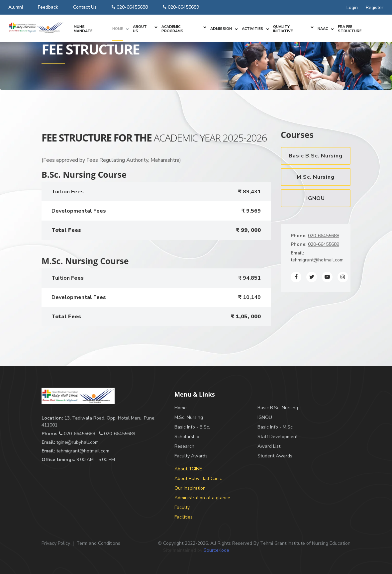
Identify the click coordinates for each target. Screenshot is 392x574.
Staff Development (278, 437)
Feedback (48, 7)
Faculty (182, 507)
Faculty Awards (191, 456)
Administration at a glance (202, 498)
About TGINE (188, 469)
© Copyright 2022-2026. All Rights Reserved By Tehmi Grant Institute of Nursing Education (254, 543)
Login (352, 7)
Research (184, 446)
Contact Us (85, 7)
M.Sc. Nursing (315, 177)
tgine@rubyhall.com (78, 442)
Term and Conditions (98, 543)
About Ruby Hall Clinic (198, 478)
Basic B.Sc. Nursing (315, 156)
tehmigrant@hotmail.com (317, 260)
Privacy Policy (56, 543)
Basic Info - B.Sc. (192, 427)
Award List (269, 446)
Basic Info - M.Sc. (276, 427)
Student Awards (275, 456)
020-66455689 (181, 7)
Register (375, 7)
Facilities (184, 517)
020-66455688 (130, 7)
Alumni (16, 7)
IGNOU (316, 198)
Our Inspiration (190, 488)
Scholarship (187, 437)
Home (181, 408)
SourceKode (216, 550)
